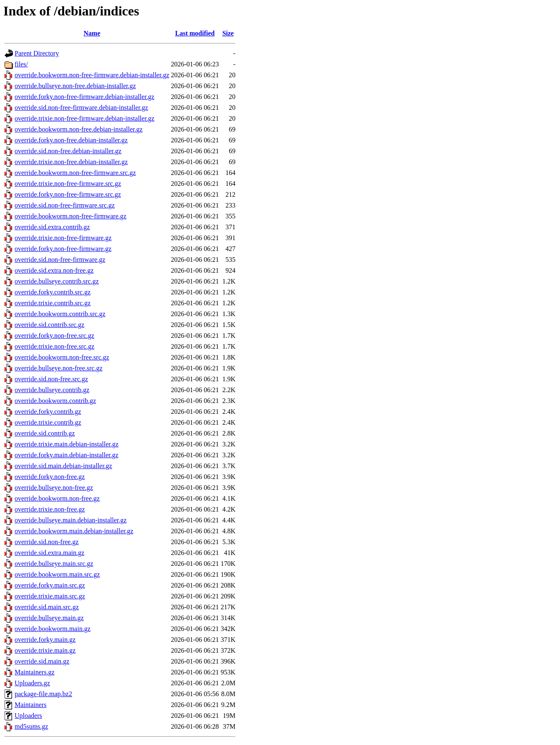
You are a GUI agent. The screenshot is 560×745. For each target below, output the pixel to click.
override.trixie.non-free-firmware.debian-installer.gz (85, 118)
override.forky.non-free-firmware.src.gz (68, 194)
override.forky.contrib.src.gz (53, 292)
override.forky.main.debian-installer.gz (67, 455)
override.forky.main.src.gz (50, 585)
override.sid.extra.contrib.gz (52, 227)
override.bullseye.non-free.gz (54, 488)
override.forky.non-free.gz (50, 477)
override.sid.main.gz (42, 661)
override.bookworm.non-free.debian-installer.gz (79, 129)
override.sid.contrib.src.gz (49, 325)
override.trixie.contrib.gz (48, 422)
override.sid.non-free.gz (47, 542)
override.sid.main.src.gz (47, 607)
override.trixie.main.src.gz (50, 596)
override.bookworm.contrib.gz (55, 401)
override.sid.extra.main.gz (49, 553)
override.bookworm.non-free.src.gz (62, 357)
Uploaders (28, 716)
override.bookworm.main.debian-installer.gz (74, 531)
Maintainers (30, 705)
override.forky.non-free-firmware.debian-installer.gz (85, 97)
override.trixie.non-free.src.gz (54, 346)
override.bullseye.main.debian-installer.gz (71, 520)
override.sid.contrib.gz (45, 433)
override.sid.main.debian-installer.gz (63, 466)
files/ (21, 64)
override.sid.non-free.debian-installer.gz (68, 151)
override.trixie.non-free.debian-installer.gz (71, 162)
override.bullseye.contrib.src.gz (57, 281)
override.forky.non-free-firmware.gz (63, 249)
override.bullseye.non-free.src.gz (59, 368)
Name (92, 33)
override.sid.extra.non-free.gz (54, 270)
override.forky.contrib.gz (48, 412)
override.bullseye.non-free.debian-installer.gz (75, 86)
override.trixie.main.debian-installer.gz (67, 444)
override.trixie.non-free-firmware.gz (63, 238)
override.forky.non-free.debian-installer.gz (71, 140)
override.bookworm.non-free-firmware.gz (71, 216)
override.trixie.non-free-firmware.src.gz (68, 184)
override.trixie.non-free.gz (50, 509)
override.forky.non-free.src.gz (54, 336)
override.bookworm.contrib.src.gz (60, 314)
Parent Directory (37, 53)
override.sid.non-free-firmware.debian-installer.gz (81, 108)
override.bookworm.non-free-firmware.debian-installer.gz (92, 75)
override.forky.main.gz (45, 640)
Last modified (195, 33)
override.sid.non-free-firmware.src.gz (65, 205)
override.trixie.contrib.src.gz (53, 303)
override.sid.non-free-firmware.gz (60, 260)
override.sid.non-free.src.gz (51, 379)
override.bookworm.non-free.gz (57, 498)
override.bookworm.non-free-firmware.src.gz (75, 173)
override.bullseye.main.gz (49, 618)
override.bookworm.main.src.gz (57, 574)
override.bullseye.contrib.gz (52, 390)
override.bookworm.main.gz (53, 629)
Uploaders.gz (32, 683)
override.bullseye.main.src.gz (54, 564)
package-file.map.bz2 (43, 694)
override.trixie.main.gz (45, 650)
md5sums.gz (31, 726)
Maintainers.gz (35, 672)
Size (228, 33)
